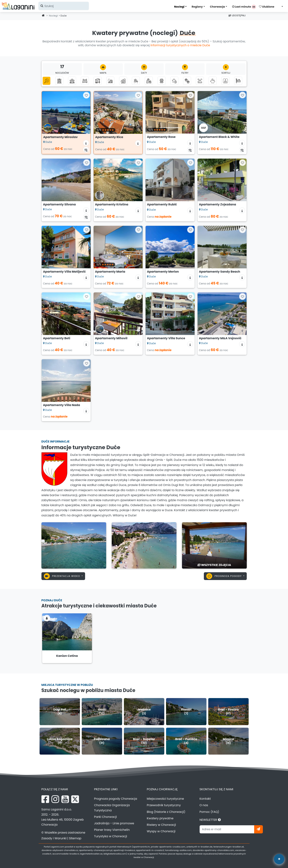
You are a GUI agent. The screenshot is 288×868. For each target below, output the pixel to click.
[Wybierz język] (281, 6)
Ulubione (267, 7)
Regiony (197, 7)
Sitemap (75, 838)
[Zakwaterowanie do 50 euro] (213, 81)
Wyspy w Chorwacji (161, 831)
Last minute (244, 7)
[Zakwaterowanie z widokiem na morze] (200, 81)
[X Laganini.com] (75, 799)
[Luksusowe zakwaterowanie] (174, 81)
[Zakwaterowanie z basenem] (149, 81)
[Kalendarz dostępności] (86, 150)
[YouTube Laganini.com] (65, 799)
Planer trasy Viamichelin (112, 830)
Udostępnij (237, 15)
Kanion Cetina (67, 656)
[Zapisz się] (258, 829)
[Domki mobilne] (98, 81)
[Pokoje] (85, 81)
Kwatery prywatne (160, 818)
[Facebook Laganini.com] (45, 799)
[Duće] (74, 545)
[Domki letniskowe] (72, 81)
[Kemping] (225, 81)
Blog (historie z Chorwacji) (166, 812)
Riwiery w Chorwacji (161, 825)
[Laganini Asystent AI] (279, 859)
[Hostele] (238, 81)
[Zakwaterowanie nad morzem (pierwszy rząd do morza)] (136, 81)
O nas (204, 805)
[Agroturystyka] (123, 81)
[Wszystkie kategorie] (47, 81)
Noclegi (179, 7)
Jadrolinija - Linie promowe (114, 823)
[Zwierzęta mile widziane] (187, 81)
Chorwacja (217, 7)
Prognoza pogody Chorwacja (116, 799)
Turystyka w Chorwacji (111, 836)
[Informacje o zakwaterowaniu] (86, 143)
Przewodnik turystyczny (164, 805)
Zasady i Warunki (54, 838)
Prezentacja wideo (62, 576)
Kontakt (205, 799)
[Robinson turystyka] (110, 81)
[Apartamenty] (59, 81)
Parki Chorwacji (106, 817)
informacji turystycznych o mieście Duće (180, 45)
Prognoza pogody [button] (224, 576)
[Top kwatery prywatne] (162, 81)
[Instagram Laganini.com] (55, 799)
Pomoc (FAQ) (209, 812)
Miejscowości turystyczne (165, 799)
